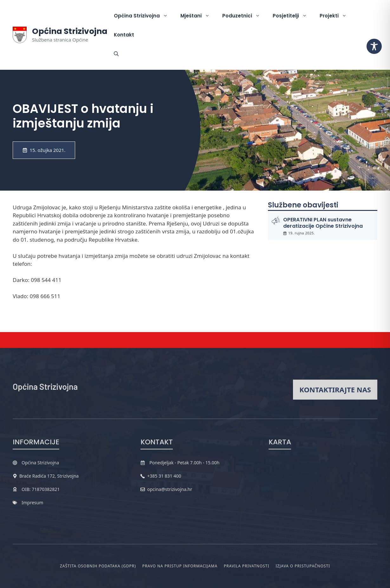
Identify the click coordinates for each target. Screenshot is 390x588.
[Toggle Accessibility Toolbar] (374, 46)
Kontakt (124, 35)
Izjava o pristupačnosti (303, 566)
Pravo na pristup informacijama (180, 566)
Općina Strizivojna (70, 31)
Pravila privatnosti (247, 566)
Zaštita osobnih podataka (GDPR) (98, 566)
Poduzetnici (244, 16)
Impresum (32, 503)
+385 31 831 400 (164, 476)
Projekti (336, 16)
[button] (116, 54)
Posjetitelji (293, 16)
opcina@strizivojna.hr (170, 489)
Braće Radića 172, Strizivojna (49, 476)
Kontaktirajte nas (335, 389)
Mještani (198, 16)
